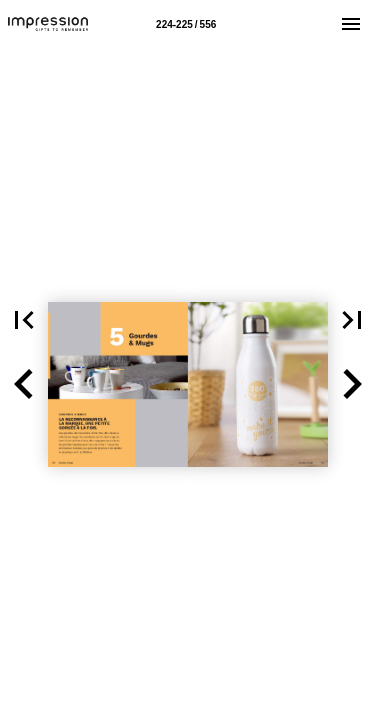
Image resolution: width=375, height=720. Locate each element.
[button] (24, 384)
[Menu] (351, 24)
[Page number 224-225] (186, 24)
